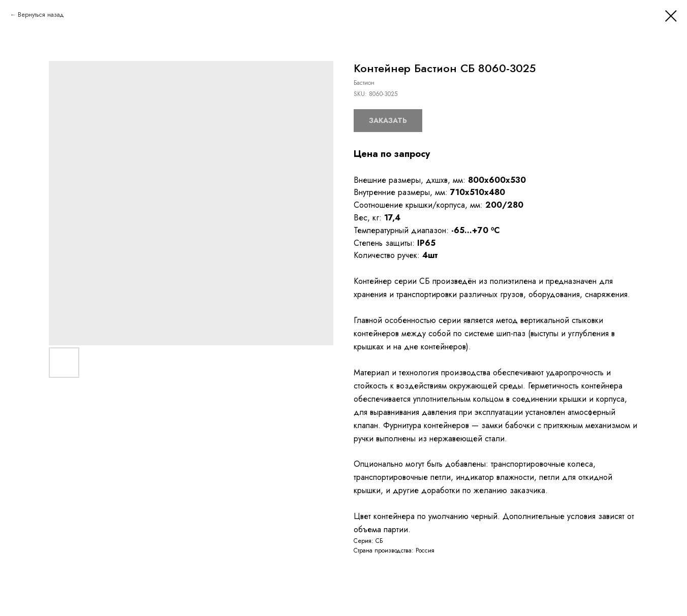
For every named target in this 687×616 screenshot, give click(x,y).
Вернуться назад (41, 15)
